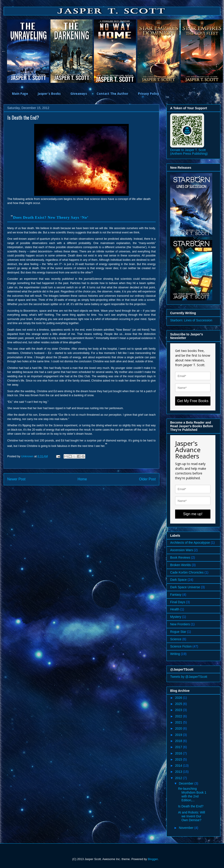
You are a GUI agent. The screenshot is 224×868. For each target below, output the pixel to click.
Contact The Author (112, 94)
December (186, 783)
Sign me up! (193, 514)
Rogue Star (178, 632)
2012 (179, 778)
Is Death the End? (191, 806)
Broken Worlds (181, 565)
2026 (179, 698)
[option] (29, 51)
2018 (179, 741)
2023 (179, 710)
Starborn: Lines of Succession (191, 320)
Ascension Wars (182, 550)
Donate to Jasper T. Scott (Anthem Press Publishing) (189, 152)
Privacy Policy (149, 94)
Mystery (176, 617)
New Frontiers (180, 624)
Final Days (178, 602)
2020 (179, 728)
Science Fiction (181, 646)
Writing (175, 654)
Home (82, 479)
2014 (179, 766)
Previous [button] (4, 51)
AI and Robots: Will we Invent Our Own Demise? (192, 816)
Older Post (147, 479)
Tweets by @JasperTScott (189, 677)
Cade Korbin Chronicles (187, 572)
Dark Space (178, 580)
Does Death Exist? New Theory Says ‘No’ (51, 217)
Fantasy (176, 595)
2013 (179, 772)
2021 (179, 722)
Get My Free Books (193, 401)
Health (175, 609)
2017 (179, 747)
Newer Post (16, 479)
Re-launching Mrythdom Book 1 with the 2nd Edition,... (192, 794)
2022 (179, 716)
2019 (179, 735)
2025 (179, 704)
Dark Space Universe (185, 587)
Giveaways (79, 94)
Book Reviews (180, 557)
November (186, 828)
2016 (179, 753)
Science (176, 639)
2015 (179, 759)
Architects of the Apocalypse (190, 543)
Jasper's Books (49, 94)
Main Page (20, 94)
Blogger (153, 859)
